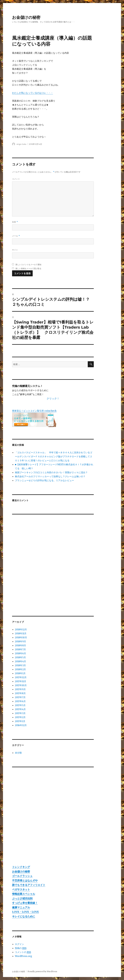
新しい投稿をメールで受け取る (28, 268)
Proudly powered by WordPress (42, 972)
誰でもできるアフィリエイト (29, 885)
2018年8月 (20, 645)
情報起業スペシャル (24, 894)
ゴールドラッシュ (22, 876)
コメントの (23, 952)
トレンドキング (21, 867)
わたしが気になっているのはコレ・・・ (33, 93)
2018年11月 (21, 633)
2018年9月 (20, 641)
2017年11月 (21, 681)
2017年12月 (21, 677)
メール (16, 236)
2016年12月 (21, 725)
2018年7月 (20, 649)
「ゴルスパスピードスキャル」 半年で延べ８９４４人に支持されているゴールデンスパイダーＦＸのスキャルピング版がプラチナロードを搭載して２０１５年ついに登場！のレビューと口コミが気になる (54, 456)
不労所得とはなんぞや (25, 880)
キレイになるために (24, 916)
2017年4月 (20, 709)
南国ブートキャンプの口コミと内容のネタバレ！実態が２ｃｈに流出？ (51, 472)
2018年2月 (20, 669)
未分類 (18, 753)
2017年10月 (21, 685)
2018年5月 (20, 657)
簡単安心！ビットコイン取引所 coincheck (34, 411)
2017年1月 (20, 721)
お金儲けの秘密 (26, 17)
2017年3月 (20, 713)
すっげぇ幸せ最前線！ (25, 903)
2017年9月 (20, 689)
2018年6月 (20, 653)
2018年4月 (20, 661)
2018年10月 (21, 637)
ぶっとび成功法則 (22, 898)
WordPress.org (23, 956)
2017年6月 (20, 701)
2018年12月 (21, 629)
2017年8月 (20, 693)
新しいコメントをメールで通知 (28, 264)
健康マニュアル (21, 907)
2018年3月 (20, 665)
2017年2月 (20, 717)
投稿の (21, 948)
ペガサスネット (21, 889)
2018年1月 (20, 673)
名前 (15, 222)
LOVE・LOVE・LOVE (25, 912)
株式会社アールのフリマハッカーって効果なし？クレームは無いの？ (50, 476)
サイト (15, 250)
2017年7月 (20, 697)
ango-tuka (21, 144)
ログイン (19, 944)
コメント (16, 179)
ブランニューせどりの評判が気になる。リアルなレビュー (44, 480)
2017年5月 (20, 705)
